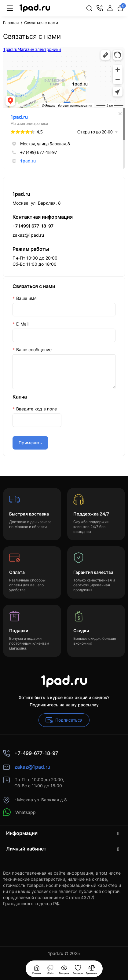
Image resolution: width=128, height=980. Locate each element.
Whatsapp (19, 812)
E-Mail (22, 324)
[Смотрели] (50, 969)
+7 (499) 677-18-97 (33, 226)
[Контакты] (100, 8)
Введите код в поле (37, 409)
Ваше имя (26, 298)
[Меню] (10, 8)
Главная (11, 23)
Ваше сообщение (34, 350)
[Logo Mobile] (35, 8)
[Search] (89, 8)
